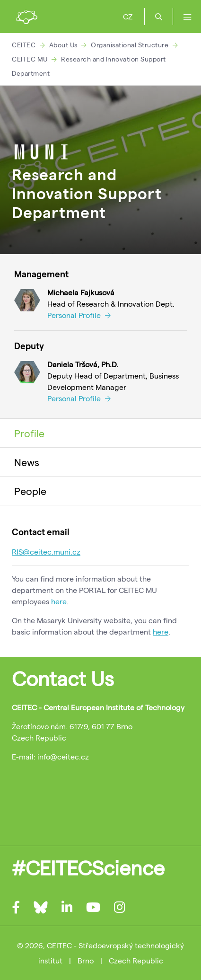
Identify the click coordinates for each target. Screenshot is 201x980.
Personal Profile (79, 315)
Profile (29, 433)
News (27, 462)
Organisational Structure (130, 45)
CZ (128, 16)
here (59, 601)
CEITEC (24, 45)
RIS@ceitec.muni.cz (46, 552)
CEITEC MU (30, 59)
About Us (63, 45)
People (30, 491)
